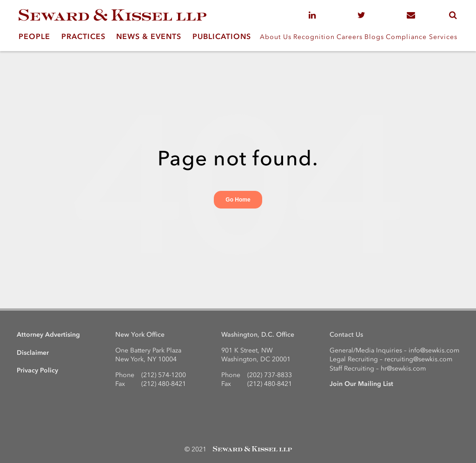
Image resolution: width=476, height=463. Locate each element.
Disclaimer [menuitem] (33, 353)
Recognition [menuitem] (314, 37)
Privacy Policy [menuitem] (37, 370)
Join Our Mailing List (361, 384)
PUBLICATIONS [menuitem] (222, 36)
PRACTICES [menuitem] (83, 36)
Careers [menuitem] (350, 37)
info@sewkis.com (434, 350)
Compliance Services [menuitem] (422, 37)
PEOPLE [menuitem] (34, 36)
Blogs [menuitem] (374, 37)
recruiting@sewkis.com (418, 359)
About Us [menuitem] (276, 37)
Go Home (238, 200)
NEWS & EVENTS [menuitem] (149, 36)
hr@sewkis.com (403, 368)
